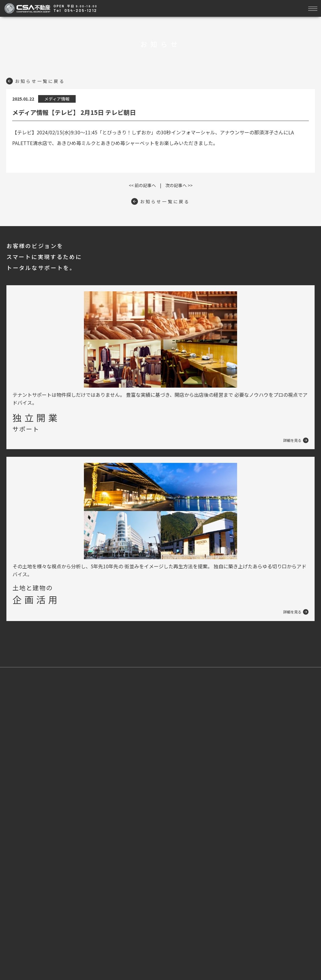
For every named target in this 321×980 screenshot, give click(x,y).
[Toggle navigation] (313, 8)
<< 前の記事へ (142, 185)
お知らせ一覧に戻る (36, 81)
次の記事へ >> (179, 185)
